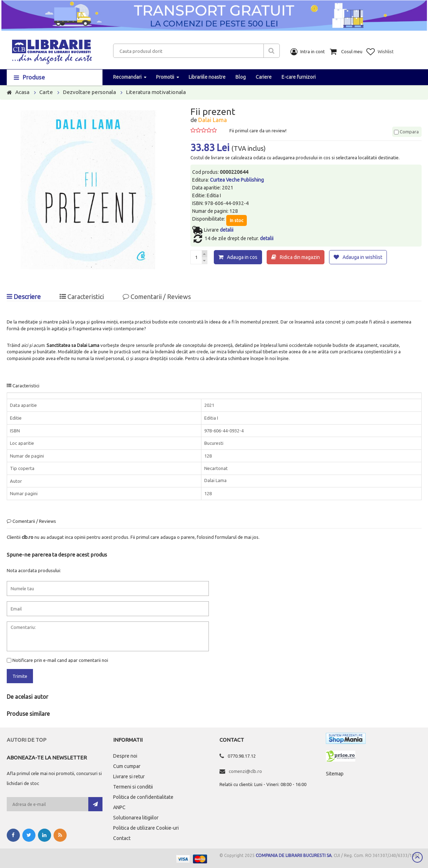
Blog (241, 77)
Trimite (20, 676)
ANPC (119, 807)
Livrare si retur (129, 776)
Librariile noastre (207, 77)
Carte (46, 92)
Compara (406, 132)
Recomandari (127, 77)
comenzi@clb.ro (245, 771)
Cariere (264, 77)
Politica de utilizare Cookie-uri (146, 828)
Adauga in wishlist (362, 257)
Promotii (165, 77)
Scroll (417, 857)
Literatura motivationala (156, 92)
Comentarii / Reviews (157, 296)
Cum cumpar (127, 766)
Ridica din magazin (300, 257)
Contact (122, 838)
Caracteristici (82, 296)
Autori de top (27, 739)
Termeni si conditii (133, 786)
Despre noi (125, 756)
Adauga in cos (242, 257)
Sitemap (335, 773)
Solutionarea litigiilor (136, 817)
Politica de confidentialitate (143, 797)
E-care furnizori (299, 77)
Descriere (24, 296)
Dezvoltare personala (89, 92)
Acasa (22, 92)
